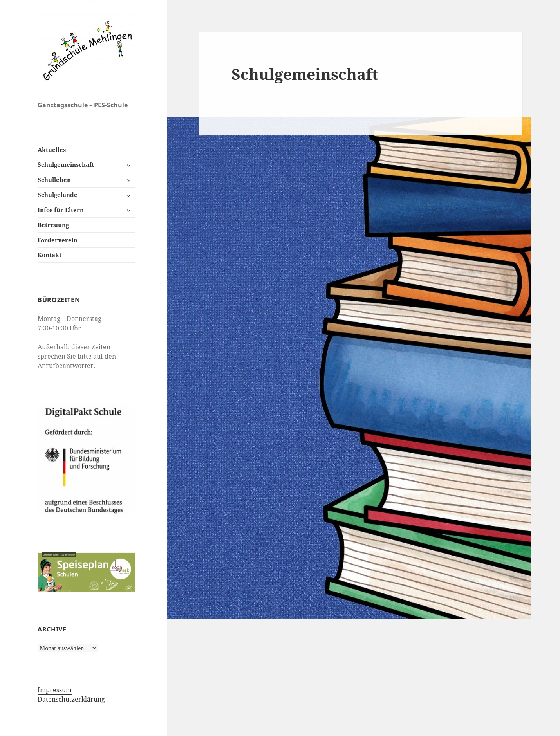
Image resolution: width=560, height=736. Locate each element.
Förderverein (58, 240)
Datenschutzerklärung (71, 699)
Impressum (55, 690)
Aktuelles (52, 150)
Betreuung (53, 225)
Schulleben (54, 180)
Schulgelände (58, 195)
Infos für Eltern (61, 210)
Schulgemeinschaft (66, 164)
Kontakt (50, 255)
